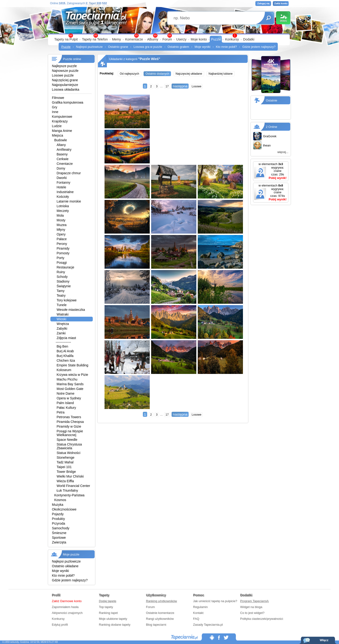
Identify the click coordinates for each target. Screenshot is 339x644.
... (161, 86)
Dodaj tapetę (108, 601)
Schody (62, 277)
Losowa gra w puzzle (148, 47)
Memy (117, 39)
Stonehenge (66, 458)
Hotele (61, 187)
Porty (61, 258)
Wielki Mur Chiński (70, 476)
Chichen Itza (66, 360)
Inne (55, 112)
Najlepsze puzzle (65, 66)
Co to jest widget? (252, 613)
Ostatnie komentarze (160, 613)
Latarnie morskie (69, 201)
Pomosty (63, 253)
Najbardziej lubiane (221, 74)
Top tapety (106, 607)
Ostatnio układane (65, 566)
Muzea (62, 225)
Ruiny (61, 272)
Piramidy (63, 248)
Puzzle (216, 39)
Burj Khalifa (65, 356)
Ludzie (57, 126)
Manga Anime (62, 131)
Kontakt (198, 613)
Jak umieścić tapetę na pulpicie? (215, 601)
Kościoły (63, 197)
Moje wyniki (202, 47)
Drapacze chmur (69, 173)
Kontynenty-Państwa (69, 495)
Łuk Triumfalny (67, 490)
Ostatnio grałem (178, 47)
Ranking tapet (108, 613)
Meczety (63, 211)
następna (180, 86)
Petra (61, 412)
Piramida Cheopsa (70, 422)
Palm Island (65, 403)
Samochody (61, 528)
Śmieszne (59, 533)
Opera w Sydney (69, 398)
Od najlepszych (129, 74)
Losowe (196, 86)
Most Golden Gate (70, 389)
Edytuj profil (60, 625)
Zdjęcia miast (66, 338)
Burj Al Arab (65, 351)
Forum (167, 39)
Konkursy (232, 39)
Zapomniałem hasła (65, 607)
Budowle (61, 140)
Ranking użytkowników (161, 601)
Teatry (61, 296)
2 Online (271, 127)
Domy (61, 168)
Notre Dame (66, 393)
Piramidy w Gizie (69, 426)
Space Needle (67, 440)
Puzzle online (72, 59)
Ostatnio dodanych (157, 74)
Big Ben (63, 346)
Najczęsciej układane (189, 74)
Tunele (62, 305)
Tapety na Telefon (95, 39)
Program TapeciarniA (254, 601)
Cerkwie (63, 159)
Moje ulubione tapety (113, 619)
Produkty (59, 519)
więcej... (283, 152)
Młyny (61, 230)
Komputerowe (62, 117)
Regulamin (200, 607)
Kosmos (60, 500)
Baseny (62, 154)
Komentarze (134, 39)
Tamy (61, 291)
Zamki (61, 333)
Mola (60, 215)
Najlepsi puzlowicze (89, 47)
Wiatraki (63, 314)
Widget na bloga (251, 607)
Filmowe (58, 98)
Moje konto (199, 39)
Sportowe (59, 538)
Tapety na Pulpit (66, 39)
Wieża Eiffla (65, 481)
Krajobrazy (60, 121)
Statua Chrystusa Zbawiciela (69, 446)
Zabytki (62, 328)
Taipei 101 (64, 467)
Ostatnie (271, 100)
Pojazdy (58, 514)
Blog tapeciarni (156, 625)
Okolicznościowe (64, 509)
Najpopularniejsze (65, 85)
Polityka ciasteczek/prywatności (262, 619)
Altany (61, 145)
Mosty (61, 220)
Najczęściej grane (65, 80)
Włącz (324, 640)
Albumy (153, 39)
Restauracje (66, 267)
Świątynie (64, 286)
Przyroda (59, 523)
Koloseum (64, 370)
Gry (55, 107)
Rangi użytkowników (160, 619)
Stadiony (63, 281)
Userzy (181, 39)
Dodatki (249, 39)
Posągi (62, 263)
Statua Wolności (69, 453)
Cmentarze (65, 164)
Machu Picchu (67, 379)
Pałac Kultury (66, 408)
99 (169, 36)
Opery (61, 234)
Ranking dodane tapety (115, 625)
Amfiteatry (64, 150)
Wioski (62, 319)
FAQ (196, 619)
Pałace (62, 239)
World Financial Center (73, 486)
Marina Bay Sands (70, 384)
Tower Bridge (66, 472)
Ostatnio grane (118, 47)
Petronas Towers (69, 417)
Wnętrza (63, 324)
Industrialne (65, 192)
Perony (62, 244)
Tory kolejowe (67, 300)
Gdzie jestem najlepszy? (259, 47)
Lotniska (63, 206)
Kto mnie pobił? (226, 47)
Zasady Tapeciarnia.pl (208, 625)
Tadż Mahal (65, 462)
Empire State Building (73, 365)
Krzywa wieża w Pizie (73, 375)
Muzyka (58, 505)
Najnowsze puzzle (65, 71)
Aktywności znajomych (67, 613)
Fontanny (64, 182)
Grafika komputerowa (68, 102)
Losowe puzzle (63, 75)
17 (167, 86)
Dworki (62, 178)
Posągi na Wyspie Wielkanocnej (70, 433)
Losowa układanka (66, 89)
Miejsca (58, 135)
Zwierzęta (59, 542)
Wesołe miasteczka (71, 310)
